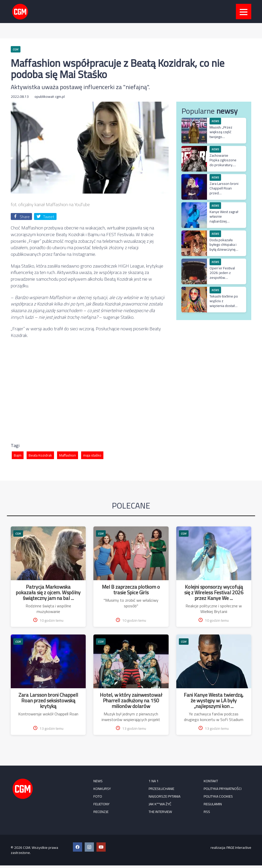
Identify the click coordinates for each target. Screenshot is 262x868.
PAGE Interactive (239, 848)
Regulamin (213, 804)
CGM (18, 533)
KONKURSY (102, 789)
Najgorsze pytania (165, 796)
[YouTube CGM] (101, 847)
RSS (207, 812)
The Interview (160, 812)
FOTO (98, 796)
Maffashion (68, 455)
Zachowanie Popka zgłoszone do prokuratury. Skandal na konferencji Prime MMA (223, 167)
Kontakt (211, 781)
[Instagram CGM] (89, 847)
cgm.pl (60, 97)
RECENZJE (101, 812)
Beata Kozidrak (40, 455)
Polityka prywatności (223, 789)
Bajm (18, 455)
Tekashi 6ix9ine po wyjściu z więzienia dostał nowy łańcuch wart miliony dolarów (224, 306)
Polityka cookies (218, 796)
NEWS (215, 121)
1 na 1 (154, 781)
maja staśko (92, 455)
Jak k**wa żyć (160, 804)
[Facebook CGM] (78, 847)
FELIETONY (101, 804)
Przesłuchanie (161, 789)
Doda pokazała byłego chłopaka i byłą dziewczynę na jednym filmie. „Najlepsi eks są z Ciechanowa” (223, 252)
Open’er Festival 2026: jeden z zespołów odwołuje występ (223, 275)
